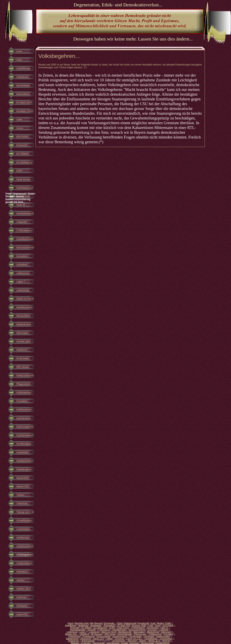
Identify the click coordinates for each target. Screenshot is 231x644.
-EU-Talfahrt (86, 628)
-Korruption (152, 630)
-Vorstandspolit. (118, 641)
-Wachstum (132, 641)
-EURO (112, 628)
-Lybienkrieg (94, 632)
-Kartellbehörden (119, 630)
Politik (168, 623)
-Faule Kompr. (123, 628)
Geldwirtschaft (130, 623)
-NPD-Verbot (110, 634)
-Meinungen (166, 632)
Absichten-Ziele (82, 623)
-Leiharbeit (163, 630)
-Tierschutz (119, 639)
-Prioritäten (168, 634)
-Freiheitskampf (138, 628)
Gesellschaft (143, 623)
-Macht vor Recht (108, 632)
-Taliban (109, 639)
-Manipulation (139, 632)
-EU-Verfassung (100, 628)
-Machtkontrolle (125, 632)
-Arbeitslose (83, 625)
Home (71, 623)
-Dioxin (157, 625)
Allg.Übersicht (96, 623)
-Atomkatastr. (96, 625)
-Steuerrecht (85, 639)
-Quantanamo (88, 636)
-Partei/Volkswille (125, 634)
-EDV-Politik (168, 625)
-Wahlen (142, 641)
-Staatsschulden (163, 636)
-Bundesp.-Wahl (139, 625)
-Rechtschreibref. (120, 636)
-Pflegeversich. (140, 634)
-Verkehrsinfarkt (88, 641)
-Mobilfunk (84, 634)
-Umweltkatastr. (151, 639)
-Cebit (150, 625)
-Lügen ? (83, 632)
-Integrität (91, 630)
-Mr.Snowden (96, 634)
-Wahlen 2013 (154, 641)
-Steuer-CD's (98, 639)
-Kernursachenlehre (137, 630)
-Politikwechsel (155, 634)
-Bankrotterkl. (109, 625)
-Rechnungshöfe (103, 636)
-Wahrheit (166, 641)
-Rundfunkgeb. (135, 636)
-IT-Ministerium (104, 630)
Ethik (120, 623)
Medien (160, 623)
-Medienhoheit (153, 632)
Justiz (153, 623)
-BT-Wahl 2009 (123, 625)
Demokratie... (110, 623)
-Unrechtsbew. (166, 639)
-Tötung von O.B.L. (134, 639)
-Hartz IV (164, 628)
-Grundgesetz (152, 628)
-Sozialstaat (149, 636)
